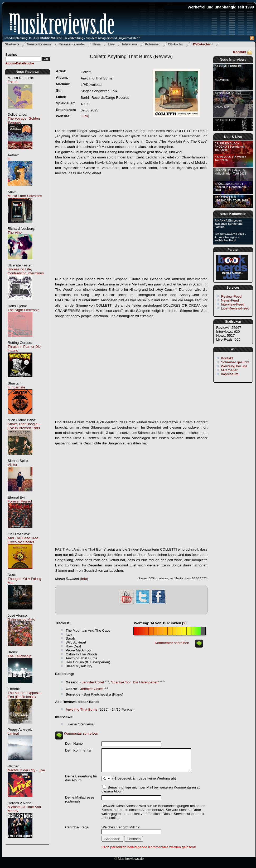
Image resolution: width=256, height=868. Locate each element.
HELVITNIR (222, 80)
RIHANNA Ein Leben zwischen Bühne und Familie (229, 224)
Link (85, 116)
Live (112, 44)
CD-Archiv (176, 44)
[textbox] (23, 59)
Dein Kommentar (78, 750)
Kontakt (239, 52)
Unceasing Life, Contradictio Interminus (26, 271)
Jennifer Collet (93, 682)
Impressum (230, 374)
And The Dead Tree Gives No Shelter (23, 540)
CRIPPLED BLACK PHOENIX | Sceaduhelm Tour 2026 (230, 147)
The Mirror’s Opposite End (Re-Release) (25, 695)
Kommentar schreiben (172, 643)
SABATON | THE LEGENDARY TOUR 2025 (231, 199)
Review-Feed (231, 296)
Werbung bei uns (234, 366)
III (9, 159)
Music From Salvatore (25, 196)
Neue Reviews (27, 72)
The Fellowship (20, 656)
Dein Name (74, 743)
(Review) (131, 56)
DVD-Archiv (202, 44)
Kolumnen (153, 44)
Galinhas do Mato (21, 619)
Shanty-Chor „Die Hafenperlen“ (135, 682)
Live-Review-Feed (235, 308)
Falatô (13, 82)
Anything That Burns (82, 709)
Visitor (13, 465)
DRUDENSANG (225, 120)
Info (84, 579)
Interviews (130, 44)
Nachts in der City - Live (26, 770)
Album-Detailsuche (20, 63)
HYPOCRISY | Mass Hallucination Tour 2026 (230, 172)
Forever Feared (20, 501)
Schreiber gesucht (235, 362)
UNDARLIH (222, 107)
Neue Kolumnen (233, 214)
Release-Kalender (72, 44)
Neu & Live (233, 137)
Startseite (12, 44)
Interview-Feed (233, 304)
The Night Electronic (23, 310)
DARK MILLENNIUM (228, 66)
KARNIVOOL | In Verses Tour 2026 (230, 158)
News (97, 44)
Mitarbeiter (229, 370)
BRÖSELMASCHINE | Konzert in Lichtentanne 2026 (231, 187)
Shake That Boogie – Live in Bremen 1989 (24, 426)
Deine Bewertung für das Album (81, 778)
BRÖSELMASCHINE (228, 93)
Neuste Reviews (39, 44)
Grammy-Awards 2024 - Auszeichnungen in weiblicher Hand (230, 237)
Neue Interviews (233, 60)
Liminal (13, 733)
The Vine (15, 233)
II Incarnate (16, 387)
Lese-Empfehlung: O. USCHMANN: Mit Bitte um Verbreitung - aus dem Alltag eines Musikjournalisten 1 (72, 38)
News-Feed (230, 300)
